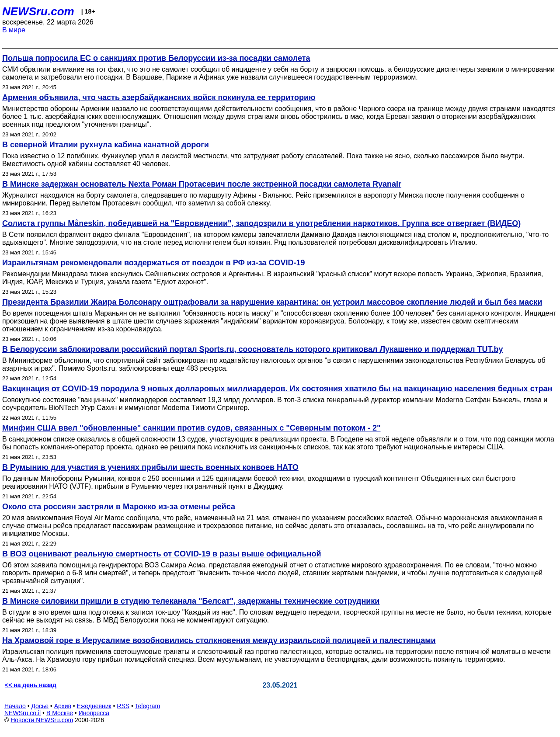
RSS (123, 706)
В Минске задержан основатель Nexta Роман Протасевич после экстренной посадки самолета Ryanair (202, 184)
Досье (40, 706)
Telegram (148, 706)
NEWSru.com (38, 11)
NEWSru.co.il (23, 713)
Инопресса (94, 713)
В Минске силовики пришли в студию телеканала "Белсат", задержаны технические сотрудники (191, 601)
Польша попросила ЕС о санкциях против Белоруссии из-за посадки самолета (156, 58)
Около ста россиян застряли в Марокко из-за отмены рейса (119, 507)
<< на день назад (31, 685)
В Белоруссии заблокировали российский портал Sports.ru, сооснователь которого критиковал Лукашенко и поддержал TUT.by (253, 349)
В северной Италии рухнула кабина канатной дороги (106, 145)
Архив (63, 706)
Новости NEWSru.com (42, 720)
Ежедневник (94, 706)
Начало (15, 706)
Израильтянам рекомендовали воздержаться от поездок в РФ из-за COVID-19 (154, 263)
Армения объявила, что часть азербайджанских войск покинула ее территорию (159, 97)
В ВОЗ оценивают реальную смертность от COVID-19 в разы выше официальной (162, 554)
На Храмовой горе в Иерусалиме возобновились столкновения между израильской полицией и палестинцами (219, 640)
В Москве (60, 713)
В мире (14, 30)
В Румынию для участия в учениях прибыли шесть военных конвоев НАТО (150, 467)
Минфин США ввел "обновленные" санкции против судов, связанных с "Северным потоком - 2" (191, 428)
